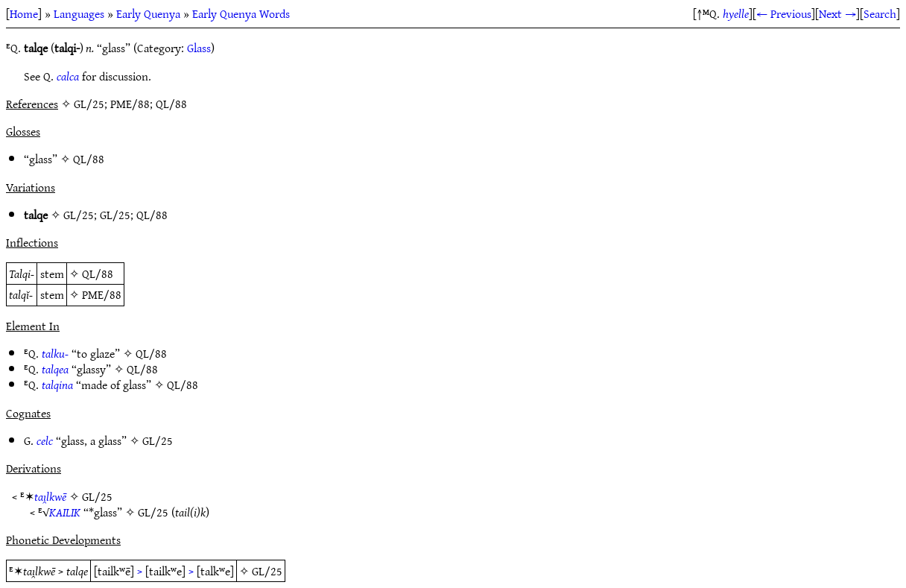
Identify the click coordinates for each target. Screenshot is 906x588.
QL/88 (89, 159)
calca (68, 76)
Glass (199, 48)
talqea (55, 369)
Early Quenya (148, 13)
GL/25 (79, 215)
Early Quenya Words (241, 13)
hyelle (736, 13)
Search (880, 13)
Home (24, 13)
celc (45, 440)
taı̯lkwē (50, 496)
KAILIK (65, 512)
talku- (55, 353)
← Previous (784, 13)
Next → (837, 13)
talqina (57, 385)
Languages (79, 13)
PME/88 (102, 294)
